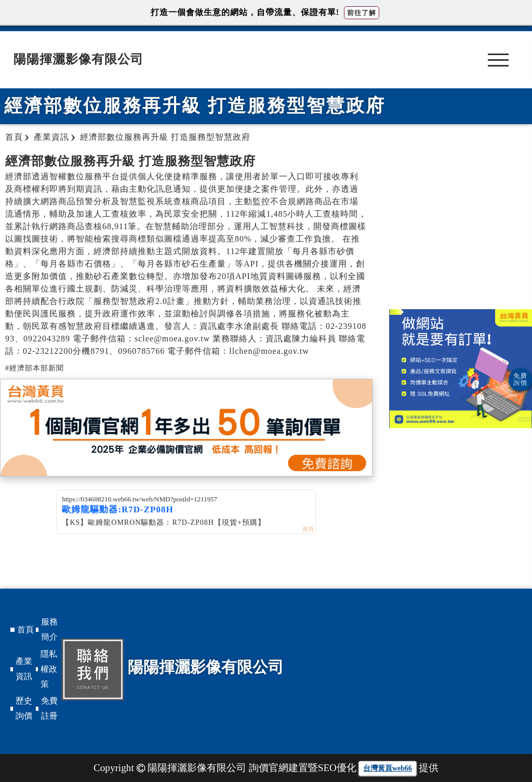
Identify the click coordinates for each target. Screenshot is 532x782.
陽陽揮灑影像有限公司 (78, 59)
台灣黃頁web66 (388, 768)
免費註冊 (49, 708)
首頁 (25, 629)
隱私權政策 (49, 669)
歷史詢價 (24, 708)
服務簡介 (49, 629)
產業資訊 (24, 669)
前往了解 (362, 13)
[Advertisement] (461, 226)
